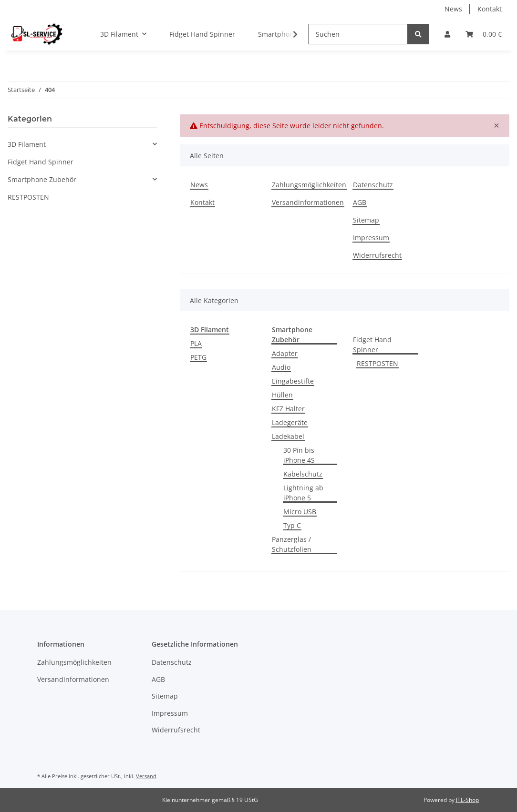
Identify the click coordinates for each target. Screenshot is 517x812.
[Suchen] (358, 34)
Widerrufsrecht (377, 255)
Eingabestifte (293, 381)
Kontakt (490, 9)
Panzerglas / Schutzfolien (292, 544)
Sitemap (366, 220)
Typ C (292, 525)
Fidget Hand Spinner (372, 345)
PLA (196, 343)
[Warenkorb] (484, 34)
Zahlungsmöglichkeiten (309, 185)
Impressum (371, 238)
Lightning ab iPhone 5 (303, 493)
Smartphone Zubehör (42, 179)
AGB (360, 202)
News (453, 9)
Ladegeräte (290, 422)
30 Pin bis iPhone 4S (299, 455)
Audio (281, 367)
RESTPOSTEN (377, 363)
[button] (447, 34)
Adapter (285, 353)
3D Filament (27, 144)
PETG (198, 357)
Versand (146, 776)
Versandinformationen (308, 202)
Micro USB (300, 512)
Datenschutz (373, 185)
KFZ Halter (288, 409)
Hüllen (282, 395)
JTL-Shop (467, 800)
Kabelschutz (303, 474)
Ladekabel (288, 436)
